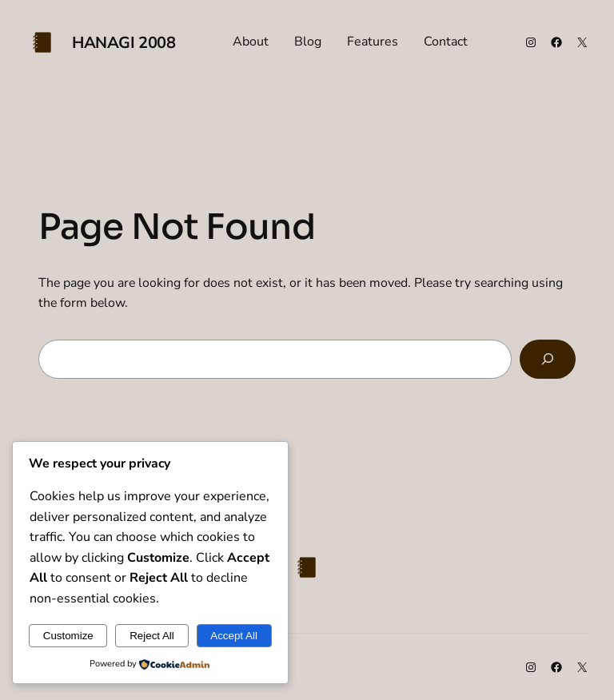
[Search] (548, 359)
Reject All (152, 636)
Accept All (234, 636)
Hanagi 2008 (124, 43)
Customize (68, 636)
